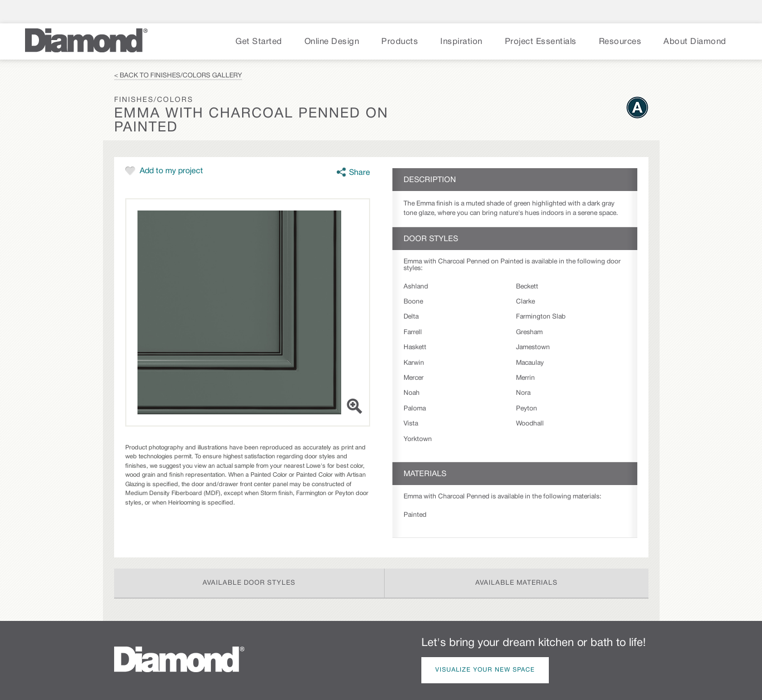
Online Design (332, 42)
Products (400, 42)
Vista (411, 424)
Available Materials (517, 583)
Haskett (415, 347)
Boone (413, 302)
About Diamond (695, 42)
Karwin (414, 363)
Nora (523, 393)
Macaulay (530, 363)
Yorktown (418, 439)
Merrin (525, 378)
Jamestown (533, 347)
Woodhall (530, 424)
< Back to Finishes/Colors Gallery (178, 75)
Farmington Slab (541, 317)
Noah (412, 393)
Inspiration (461, 42)
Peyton (527, 408)
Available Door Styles (249, 583)
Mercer (414, 378)
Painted (415, 515)
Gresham (529, 332)
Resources (620, 42)
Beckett (527, 287)
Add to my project (171, 171)
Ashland (416, 287)
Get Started (259, 42)
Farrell (413, 332)
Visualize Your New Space (485, 670)
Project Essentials (541, 42)
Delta (411, 317)
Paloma (415, 408)
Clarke (525, 302)
